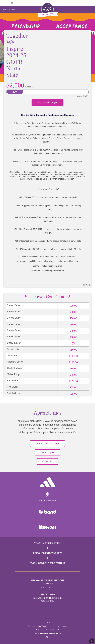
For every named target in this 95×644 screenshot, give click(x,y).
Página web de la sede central (48, 563)
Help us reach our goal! (47, 102)
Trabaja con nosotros (47, 543)
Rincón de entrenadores (47, 553)
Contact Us (48, 461)
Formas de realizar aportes (47, 444)
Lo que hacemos (9, 10)
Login (47, 637)
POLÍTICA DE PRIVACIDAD (47, 630)
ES (13, 3)
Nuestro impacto (47, 452)
